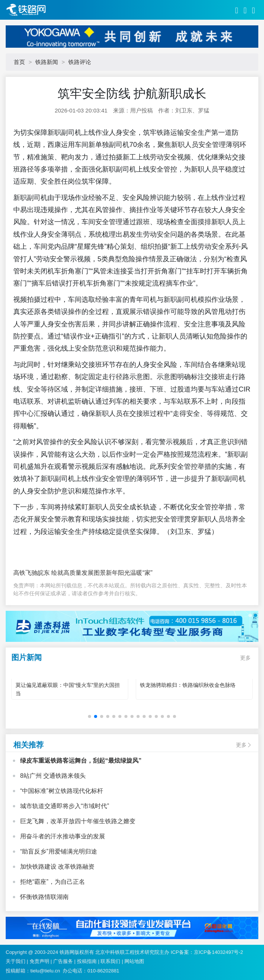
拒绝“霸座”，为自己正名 (53, 882)
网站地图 (134, 961)
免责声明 (39, 961)
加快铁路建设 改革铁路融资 (57, 867)
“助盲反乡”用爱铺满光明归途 (59, 851)
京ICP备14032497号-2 (218, 952)
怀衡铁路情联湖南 (44, 897)
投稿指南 (87, 961)
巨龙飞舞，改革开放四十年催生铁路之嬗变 (78, 821)
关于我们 (16, 961)
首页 (19, 62)
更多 (245, 658)
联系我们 (110, 961)
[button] (90, 716)
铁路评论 (80, 62)
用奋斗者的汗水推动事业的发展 (63, 836)
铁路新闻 (47, 62)
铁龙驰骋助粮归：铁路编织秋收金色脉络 (188, 685)
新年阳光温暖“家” (129, 573)
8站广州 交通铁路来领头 (53, 776)
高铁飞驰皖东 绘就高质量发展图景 (60, 573)
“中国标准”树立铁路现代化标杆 (62, 791)
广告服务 (63, 961)
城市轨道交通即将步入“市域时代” (65, 806)
